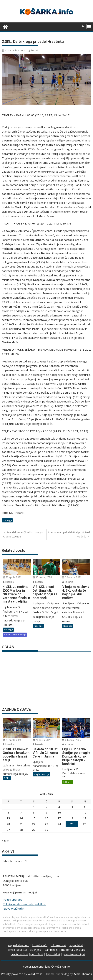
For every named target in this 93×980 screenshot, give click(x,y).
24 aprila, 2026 (42, 740)
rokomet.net (58, 945)
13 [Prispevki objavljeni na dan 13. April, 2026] (8, 818)
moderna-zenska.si (73, 950)
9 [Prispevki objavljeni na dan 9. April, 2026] (46, 812)
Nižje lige (7, 520)
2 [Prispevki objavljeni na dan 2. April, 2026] (46, 807)
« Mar (5, 840)
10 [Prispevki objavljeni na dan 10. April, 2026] (59, 812)
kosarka (34, 51)
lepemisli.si (53, 954)
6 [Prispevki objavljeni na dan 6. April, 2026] (8, 812)
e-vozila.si (37, 954)
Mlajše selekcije (41, 774)
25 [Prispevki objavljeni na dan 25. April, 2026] (72, 824)
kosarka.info (40, 945)
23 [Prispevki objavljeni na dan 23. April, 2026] (46, 824)
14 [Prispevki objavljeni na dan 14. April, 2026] (21, 818)
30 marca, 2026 (42, 577)
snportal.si (76, 945)
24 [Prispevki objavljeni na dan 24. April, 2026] (59, 824)
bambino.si (51, 950)
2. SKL (7, 778)
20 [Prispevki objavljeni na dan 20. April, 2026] (8, 824)
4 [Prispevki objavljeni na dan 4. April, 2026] (72, 807)
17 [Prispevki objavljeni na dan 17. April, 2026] (59, 818)
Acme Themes (83, 974)
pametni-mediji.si (74, 954)
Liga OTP (68, 782)
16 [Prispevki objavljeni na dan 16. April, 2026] (46, 818)
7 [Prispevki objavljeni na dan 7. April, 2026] (21, 812)
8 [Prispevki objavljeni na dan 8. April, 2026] (34, 812)
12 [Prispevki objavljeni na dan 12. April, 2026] (85, 812)
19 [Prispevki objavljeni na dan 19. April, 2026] (85, 818)
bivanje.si (36, 950)
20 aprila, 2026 (12, 577)
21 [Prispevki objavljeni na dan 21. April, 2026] (21, 824)
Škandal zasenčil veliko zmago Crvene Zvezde (23, 534)
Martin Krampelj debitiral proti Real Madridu (69, 534)
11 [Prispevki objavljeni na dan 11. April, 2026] (72, 812)
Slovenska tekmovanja (15, 635)
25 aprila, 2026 (12, 740)
